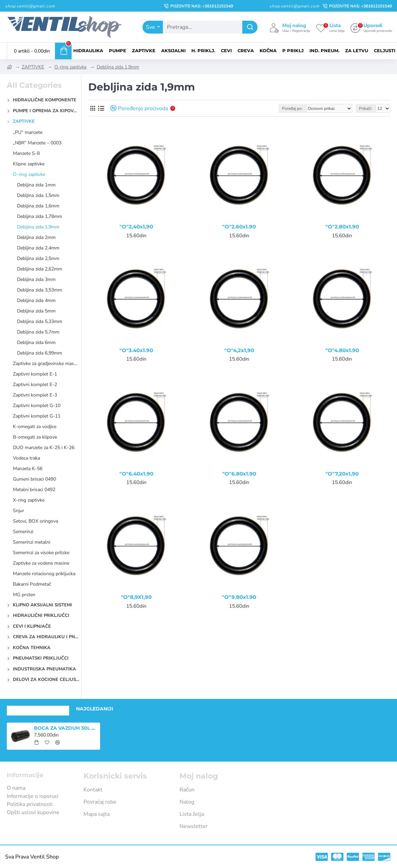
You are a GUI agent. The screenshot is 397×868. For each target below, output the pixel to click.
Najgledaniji (95, 709)
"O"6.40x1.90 (136, 474)
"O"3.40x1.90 (136, 350)
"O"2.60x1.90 (239, 227)
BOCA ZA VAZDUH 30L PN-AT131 (66, 728)
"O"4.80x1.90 (342, 350)
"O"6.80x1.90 (239, 474)
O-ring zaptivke (70, 67)
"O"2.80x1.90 (342, 227)
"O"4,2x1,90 (239, 350)
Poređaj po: (292, 108)
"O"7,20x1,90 (342, 474)
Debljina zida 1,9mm (118, 67)
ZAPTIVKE (33, 67)
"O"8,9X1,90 (136, 597)
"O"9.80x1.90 (239, 597)
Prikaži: (366, 108)
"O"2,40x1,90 (136, 227)
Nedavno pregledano (38, 709)
